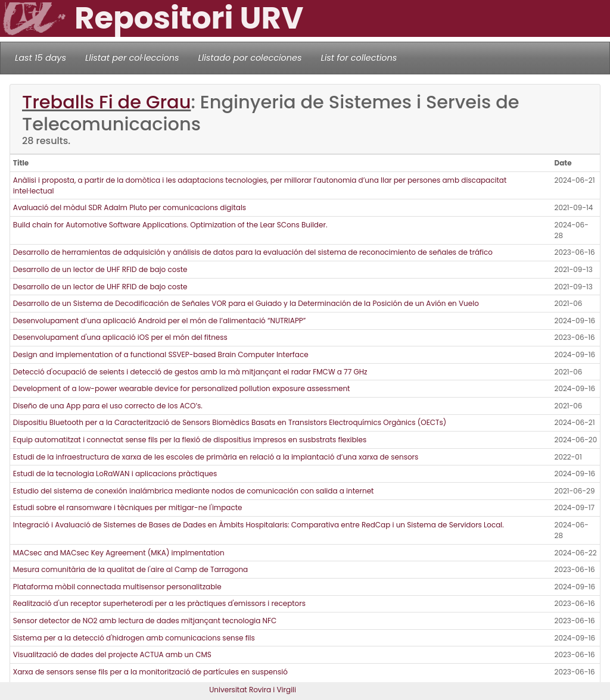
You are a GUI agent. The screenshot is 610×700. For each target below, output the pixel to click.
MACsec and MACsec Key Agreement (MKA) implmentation (119, 553)
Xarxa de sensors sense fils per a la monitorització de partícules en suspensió (150, 672)
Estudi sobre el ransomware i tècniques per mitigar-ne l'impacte (128, 507)
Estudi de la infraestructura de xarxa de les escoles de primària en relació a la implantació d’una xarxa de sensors (216, 457)
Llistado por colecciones (250, 58)
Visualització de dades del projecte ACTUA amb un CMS (112, 654)
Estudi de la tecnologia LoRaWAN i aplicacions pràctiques (115, 474)
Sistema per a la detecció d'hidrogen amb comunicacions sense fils (134, 638)
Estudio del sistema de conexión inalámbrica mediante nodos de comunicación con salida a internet (194, 491)
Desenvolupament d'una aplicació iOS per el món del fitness (120, 337)
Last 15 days (41, 58)
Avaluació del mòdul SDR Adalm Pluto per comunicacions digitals (130, 207)
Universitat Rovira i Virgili (253, 690)
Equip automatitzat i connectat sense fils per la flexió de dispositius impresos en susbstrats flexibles (190, 440)
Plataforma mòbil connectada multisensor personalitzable (117, 587)
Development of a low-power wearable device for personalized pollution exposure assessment (182, 388)
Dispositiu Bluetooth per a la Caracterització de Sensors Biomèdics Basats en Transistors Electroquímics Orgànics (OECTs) (230, 422)
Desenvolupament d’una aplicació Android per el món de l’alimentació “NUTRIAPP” (160, 321)
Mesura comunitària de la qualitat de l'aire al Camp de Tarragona (130, 569)
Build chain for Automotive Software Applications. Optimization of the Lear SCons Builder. (170, 225)
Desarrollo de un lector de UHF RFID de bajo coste (100, 269)
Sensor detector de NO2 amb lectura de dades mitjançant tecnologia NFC (145, 621)
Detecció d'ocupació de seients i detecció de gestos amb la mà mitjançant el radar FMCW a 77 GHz (190, 372)
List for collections (359, 58)
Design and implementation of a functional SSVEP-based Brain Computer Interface (161, 354)
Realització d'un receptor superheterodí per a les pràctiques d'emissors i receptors (159, 603)
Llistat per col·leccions (132, 58)
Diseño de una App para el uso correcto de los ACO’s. (108, 406)
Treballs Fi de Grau (106, 102)
